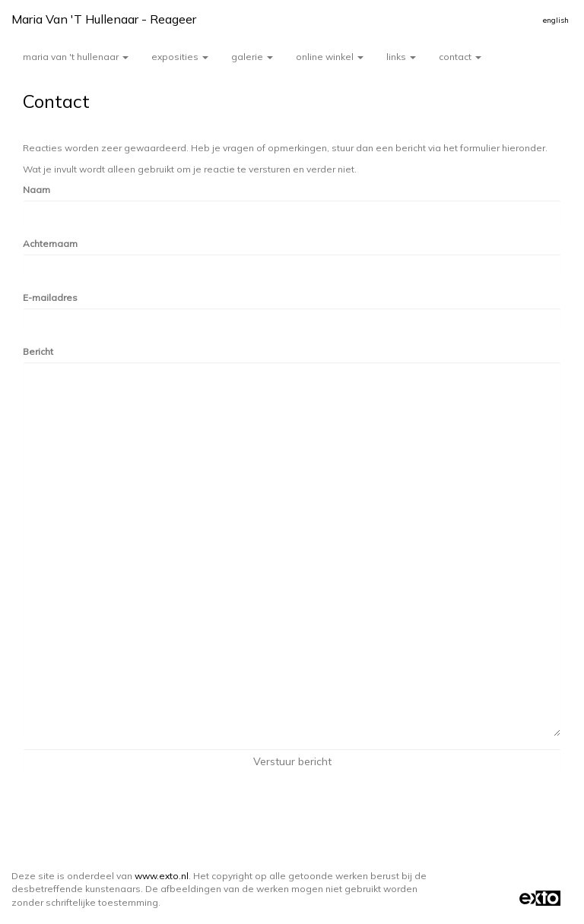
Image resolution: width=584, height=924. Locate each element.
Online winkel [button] (330, 57)
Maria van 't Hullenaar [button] (76, 57)
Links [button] (401, 57)
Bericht (38, 351)
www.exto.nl (162, 876)
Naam (36, 190)
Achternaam (50, 244)
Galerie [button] (252, 57)
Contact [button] (460, 57)
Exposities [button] (180, 57)
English (556, 20)
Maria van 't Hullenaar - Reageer (104, 19)
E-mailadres (50, 297)
